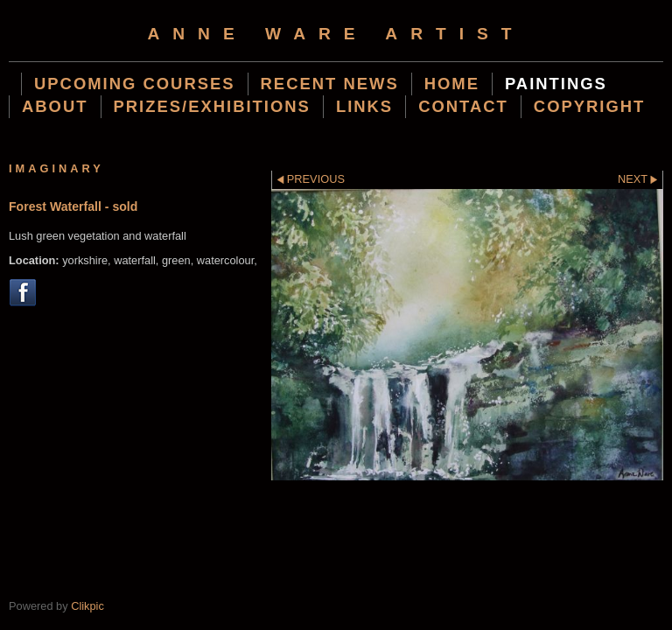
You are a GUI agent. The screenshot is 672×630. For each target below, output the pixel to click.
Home (452, 84)
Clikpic (87, 606)
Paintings (556, 84)
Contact (463, 106)
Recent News (330, 84)
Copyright (590, 106)
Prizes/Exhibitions (212, 106)
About (55, 106)
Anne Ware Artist (336, 34)
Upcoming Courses (135, 84)
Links (364, 106)
